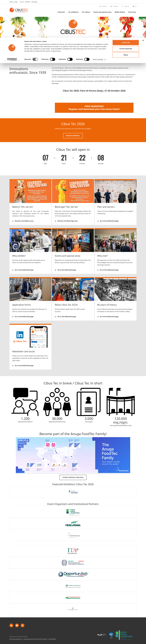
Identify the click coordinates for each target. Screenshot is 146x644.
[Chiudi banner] (143, 3)
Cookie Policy (56, 14)
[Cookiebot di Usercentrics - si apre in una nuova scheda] (12, 22)
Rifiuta (126, 17)
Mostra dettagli (98, 22)
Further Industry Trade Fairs (73, 477)
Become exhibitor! (73, 136)
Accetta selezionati (126, 11)
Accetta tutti (126, 5)
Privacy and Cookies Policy (19, 637)
